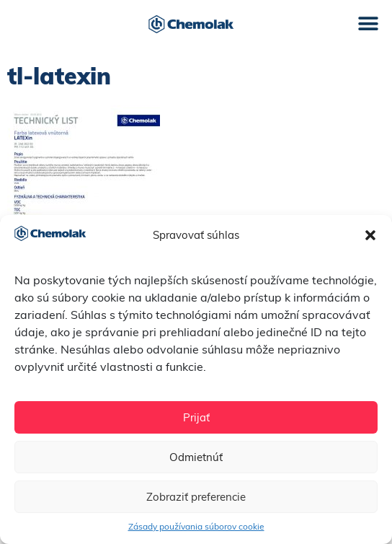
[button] (370, 235)
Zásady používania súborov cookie (196, 526)
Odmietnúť (196, 457)
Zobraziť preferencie (196, 497)
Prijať (196, 417)
